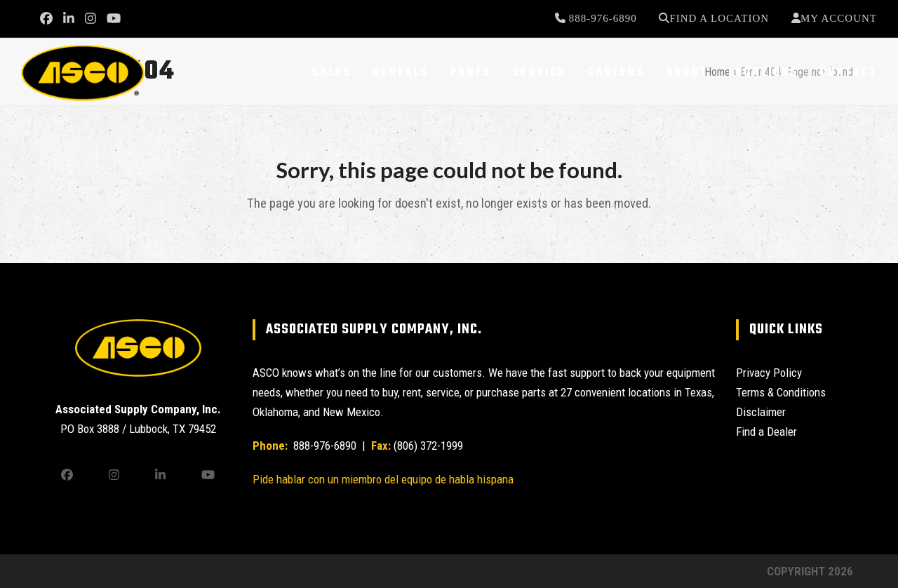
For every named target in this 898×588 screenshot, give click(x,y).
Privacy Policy (769, 373)
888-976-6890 (601, 18)
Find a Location (719, 18)
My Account (839, 18)
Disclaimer (761, 412)
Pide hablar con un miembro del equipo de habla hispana (383, 479)
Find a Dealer (766, 432)
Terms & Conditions (781, 392)
